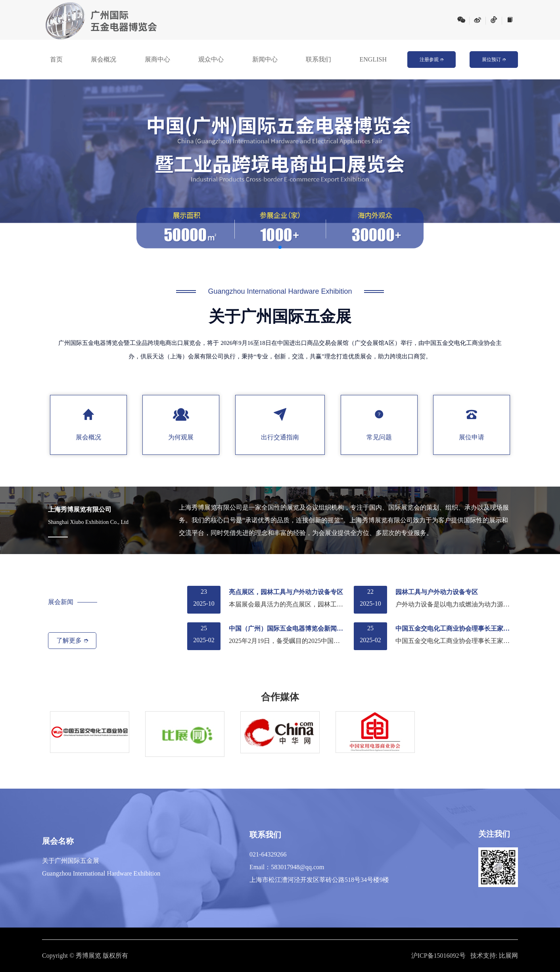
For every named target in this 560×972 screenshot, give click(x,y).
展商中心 (157, 59)
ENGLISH (373, 59)
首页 (56, 59)
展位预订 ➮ (494, 60)
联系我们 (318, 59)
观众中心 (211, 59)
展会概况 (104, 59)
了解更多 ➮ (72, 640)
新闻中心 (265, 59)
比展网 (508, 956)
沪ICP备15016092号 (438, 956)
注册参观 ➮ (432, 60)
